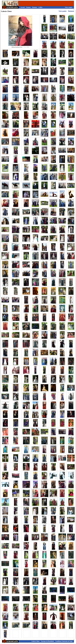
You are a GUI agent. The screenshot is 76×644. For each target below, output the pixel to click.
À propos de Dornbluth (47, 641)
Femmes (28, 7)
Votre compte (69, 7)
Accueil (23, 7)
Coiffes (40, 7)
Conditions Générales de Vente (64, 641)
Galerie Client (35, 641)
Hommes (35, 7)
